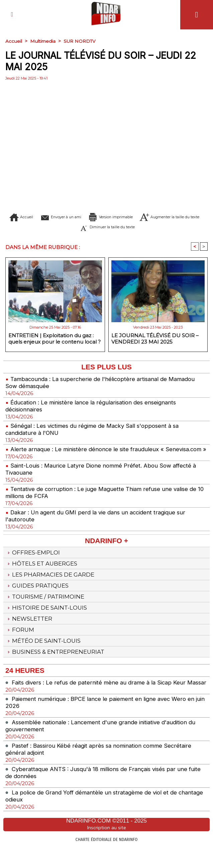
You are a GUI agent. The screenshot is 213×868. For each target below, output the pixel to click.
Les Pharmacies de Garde (53, 584)
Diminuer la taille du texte (153, 227)
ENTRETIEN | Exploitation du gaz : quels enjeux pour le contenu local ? (55, 339)
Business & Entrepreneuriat (59, 665)
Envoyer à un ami (79, 217)
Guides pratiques (39, 595)
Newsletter (30, 630)
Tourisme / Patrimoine (48, 607)
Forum (21, 642)
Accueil (14, 41)
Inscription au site (107, 849)
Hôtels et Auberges (44, 572)
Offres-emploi (34, 560)
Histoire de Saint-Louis (49, 619)
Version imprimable (154, 217)
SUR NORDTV (81, 41)
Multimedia (43, 41)
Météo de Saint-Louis (46, 654)
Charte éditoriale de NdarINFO (107, 860)
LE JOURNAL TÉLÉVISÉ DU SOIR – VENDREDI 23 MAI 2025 (155, 339)
